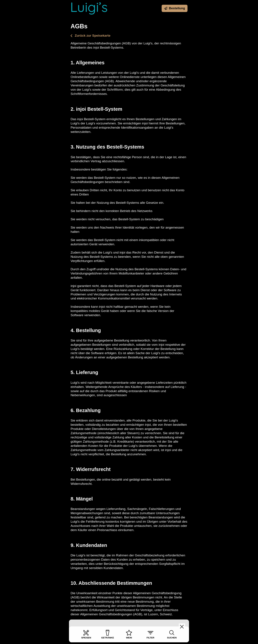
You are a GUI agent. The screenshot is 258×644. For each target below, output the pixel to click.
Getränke (108, 634)
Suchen (172, 634)
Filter (150, 634)
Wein (129, 634)
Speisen (86, 634)
